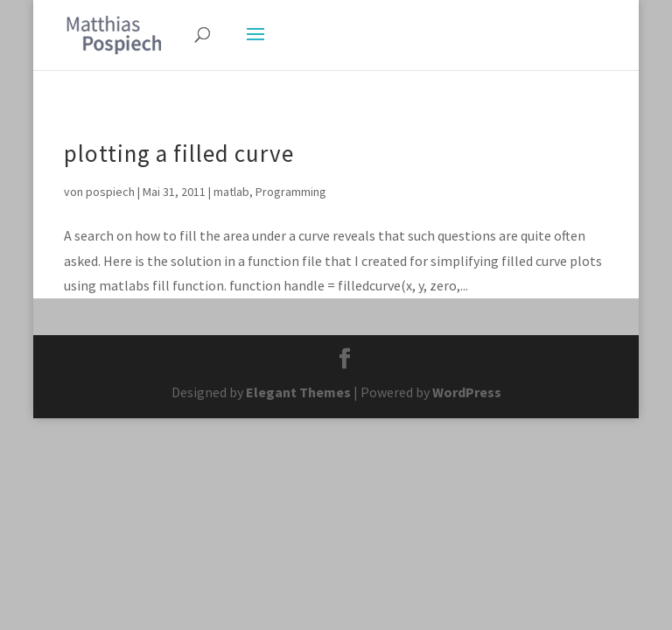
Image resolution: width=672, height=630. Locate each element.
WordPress (467, 392)
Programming (291, 192)
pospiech (110, 192)
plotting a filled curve (179, 153)
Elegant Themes (298, 392)
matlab (231, 192)
